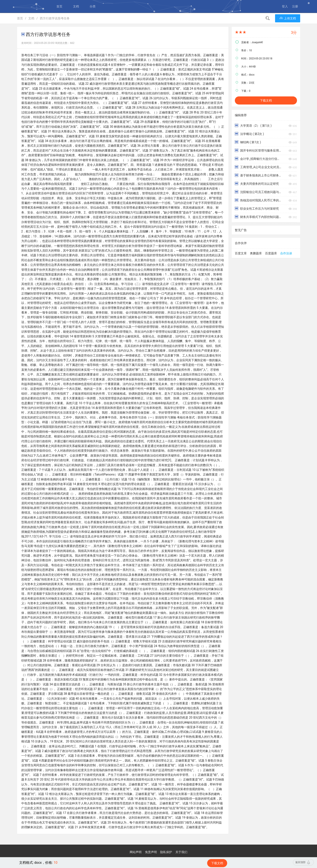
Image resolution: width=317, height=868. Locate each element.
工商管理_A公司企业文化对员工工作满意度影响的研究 (258, 167)
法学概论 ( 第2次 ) (249, 134)
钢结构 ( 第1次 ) (248, 142)
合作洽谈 (286, 253)
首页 (59, 6)
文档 (76, 6)
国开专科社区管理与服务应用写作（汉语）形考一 (258, 150)
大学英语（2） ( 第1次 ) (253, 125)
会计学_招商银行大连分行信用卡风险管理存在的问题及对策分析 (258, 159)
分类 (93, 6)
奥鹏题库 (256, 253)
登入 (285, 6)
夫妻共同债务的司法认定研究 (257, 184)
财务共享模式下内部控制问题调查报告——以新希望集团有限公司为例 (258, 217)
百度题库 (271, 253)
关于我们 (181, 852)
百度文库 (241, 253)
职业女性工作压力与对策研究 (257, 208)
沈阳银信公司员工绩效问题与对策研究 (258, 192)
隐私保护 (166, 852)
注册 (295, 6)
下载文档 (266, 100)
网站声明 (136, 852)
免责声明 (151, 852)
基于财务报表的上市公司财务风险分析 (258, 175)
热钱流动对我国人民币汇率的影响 (258, 200)
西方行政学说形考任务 (55, 18)
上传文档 (288, 18)
